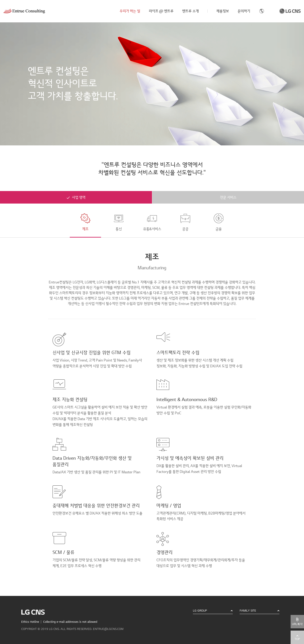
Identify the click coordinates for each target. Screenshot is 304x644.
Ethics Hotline (30, 622)
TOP (297, 639)
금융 (219, 222)
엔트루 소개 (190, 11)
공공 (185, 222)
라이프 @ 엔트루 (161, 11)
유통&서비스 (152, 222)
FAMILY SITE (248, 611)
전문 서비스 (228, 198)
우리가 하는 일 (130, 11)
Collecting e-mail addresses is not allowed (70, 622)
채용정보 (223, 11)
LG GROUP (200, 611)
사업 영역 (79, 198)
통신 (119, 222)
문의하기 (244, 11)
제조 (85, 222)
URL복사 (297, 624)
